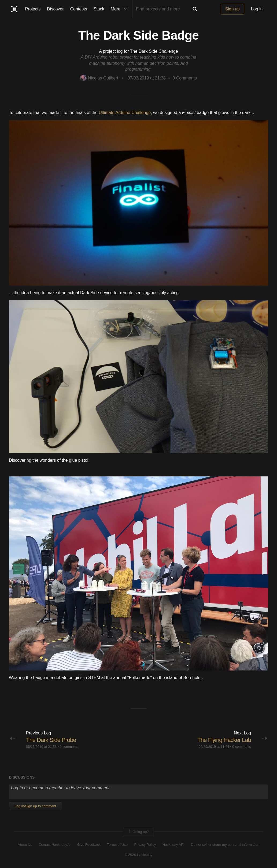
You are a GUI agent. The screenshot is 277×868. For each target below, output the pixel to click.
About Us (25, 845)
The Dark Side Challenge (154, 51)
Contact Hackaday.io (55, 845)
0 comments (69, 747)
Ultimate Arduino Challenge (125, 113)
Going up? (138, 832)
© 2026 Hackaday (139, 855)
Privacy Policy (145, 845)
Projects (33, 9)
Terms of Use (117, 845)
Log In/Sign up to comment (35, 806)
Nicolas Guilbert (99, 78)
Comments (185, 78)
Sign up (232, 9)
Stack (99, 9)
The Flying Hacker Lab (224, 740)
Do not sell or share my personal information (225, 845)
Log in (257, 9)
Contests (79, 9)
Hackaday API (173, 845)
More (120, 9)
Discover (55, 9)
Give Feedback (89, 845)
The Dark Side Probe (51, 740)
